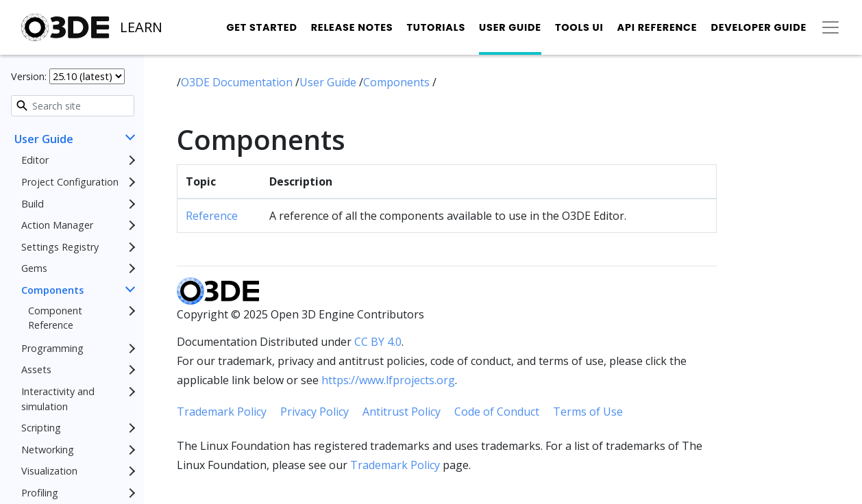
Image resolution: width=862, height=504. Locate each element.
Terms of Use (588, 412)
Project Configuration (70, 182)
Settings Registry (60, 247)
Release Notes (352, 27)
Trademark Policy (222, 412)
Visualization (49, 471)
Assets (36, 369)
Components (52, 290)
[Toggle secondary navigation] (830, 27)
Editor (35, 160)
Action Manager (57, 225)
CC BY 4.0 (378, 342)
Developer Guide (759, 27)
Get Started (261, 27)
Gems (34, 268)
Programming (52, 348)
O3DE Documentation (238, 82)
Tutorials (436, 27)
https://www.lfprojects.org (388, 380)
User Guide (510, 27)
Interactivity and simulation (58, 399)
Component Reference (55, 318)
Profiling (40, 493)
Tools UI (579, 27)
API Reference (657, 27)
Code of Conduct (497, 412)
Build (33, 204)
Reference (212, 216)
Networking (48, 450)
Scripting (41, 428)
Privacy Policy (315, 412)
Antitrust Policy (402, 412)
